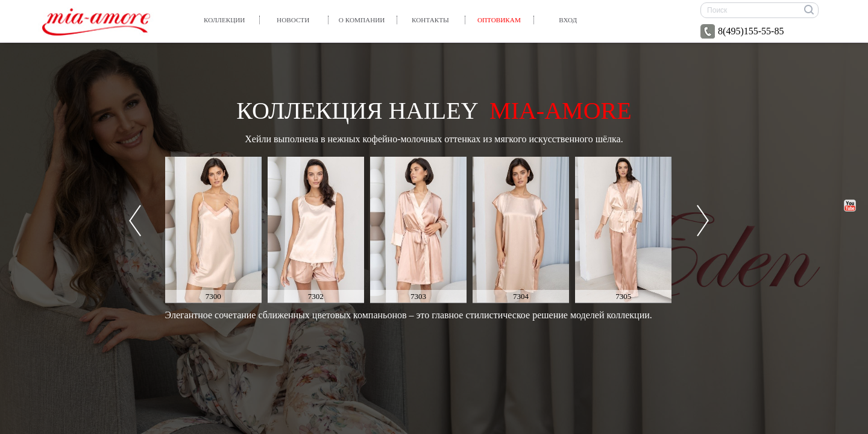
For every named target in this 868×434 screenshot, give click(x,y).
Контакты (430, 20)
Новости (293, 20)
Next (703, 221)
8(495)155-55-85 (742, 31)
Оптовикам (499, 20)
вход (568, 20)
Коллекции (224, 20)
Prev (135, 221)
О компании (362, 20)
